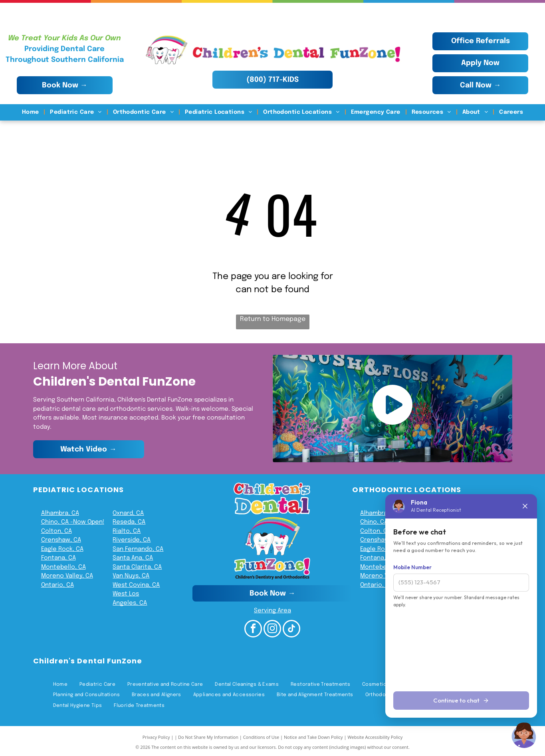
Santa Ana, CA (133, 558)
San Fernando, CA (138, 549)
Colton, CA (56, 531)
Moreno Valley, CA (67, 576)
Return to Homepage (273, 319)
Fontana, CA (58, 558)
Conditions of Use (261, 737)
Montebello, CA (63, 567)
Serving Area (272, 611)
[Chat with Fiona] (524, 735)
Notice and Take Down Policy (313, 737)
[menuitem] (31, 112)
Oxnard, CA (128, 513)
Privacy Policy (156, 737)
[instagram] (272, 630)
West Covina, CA (136, 585)
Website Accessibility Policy (375, 737)
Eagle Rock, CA (62, 549)
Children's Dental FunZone (88, 661)
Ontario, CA (57, 585)
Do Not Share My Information (208, 737)
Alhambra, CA (60, 513)
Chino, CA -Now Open (72, 522)
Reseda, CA (129, 522)
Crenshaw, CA (61, 540)
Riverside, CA (132, 540)
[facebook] (253, 630)
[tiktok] (291, 630)
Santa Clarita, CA (137, 567)
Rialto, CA (127, 531)
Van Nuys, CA (131, 576)
